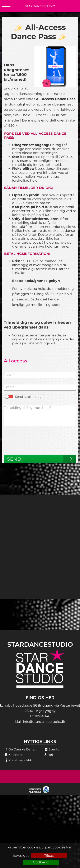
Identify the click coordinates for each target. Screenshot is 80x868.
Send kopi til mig (28, 397)
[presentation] (36, 438)
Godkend (41, 862)
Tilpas (49, 856)
